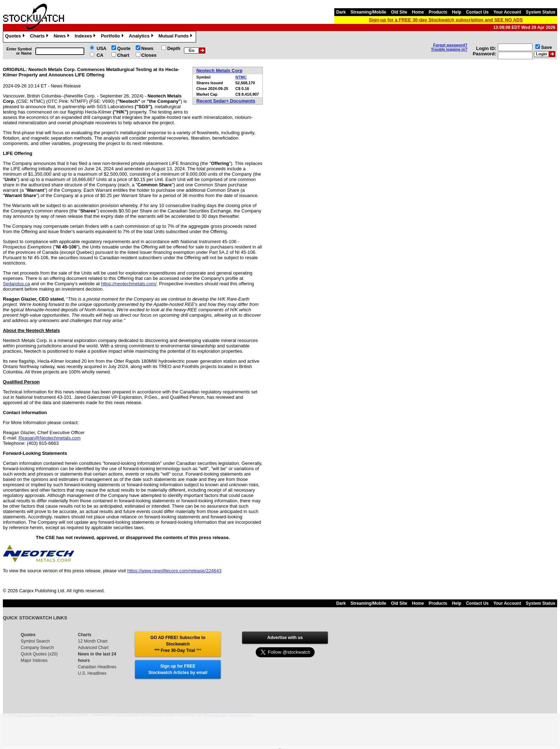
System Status (541, 12)
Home (418, 12)
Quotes (16, 37)
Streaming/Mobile (368, 12)
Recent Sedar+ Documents (226, 101)
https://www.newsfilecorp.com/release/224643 (174, 571)
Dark (341, 12)
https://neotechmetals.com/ (129, 284)
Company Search (37, 648)
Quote (124, 48)
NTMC (241, 77)
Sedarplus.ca (16, 284)
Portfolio (113, 37)
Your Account (507, 12)
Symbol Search (35, 641)
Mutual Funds (176, 37)
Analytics (142, 37)
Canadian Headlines (97, 667)
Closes (149, 55)
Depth (174, 48)
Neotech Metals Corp (219, 71)
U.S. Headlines (92, 673)
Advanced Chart (93, 648)
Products (438, 12)
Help (457, 12)
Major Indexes (34, 660)
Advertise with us (285, 638)
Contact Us (477, 12)
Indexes (86, 37)
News (62, 37)
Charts (40, 37)
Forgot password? (450, 45)
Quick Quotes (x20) (39, 654)
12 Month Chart (93, 641)
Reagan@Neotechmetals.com (50, 438)
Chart (123, 55)
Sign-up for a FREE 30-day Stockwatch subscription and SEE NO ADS (446, 20)
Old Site (399, 12)
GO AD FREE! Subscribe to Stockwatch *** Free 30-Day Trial (178, 644)
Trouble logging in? (449, 49)
